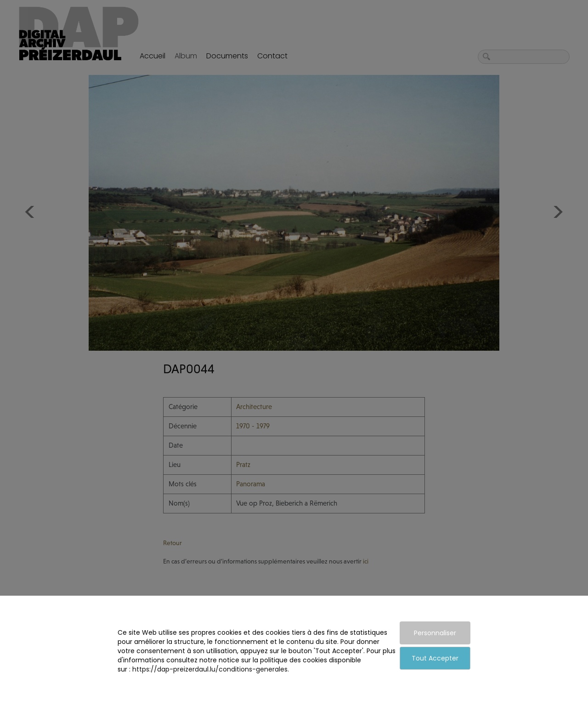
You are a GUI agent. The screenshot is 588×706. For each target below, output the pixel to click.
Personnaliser (435, 633)
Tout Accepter (435, 658)
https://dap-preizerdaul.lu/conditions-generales (210, 669)
